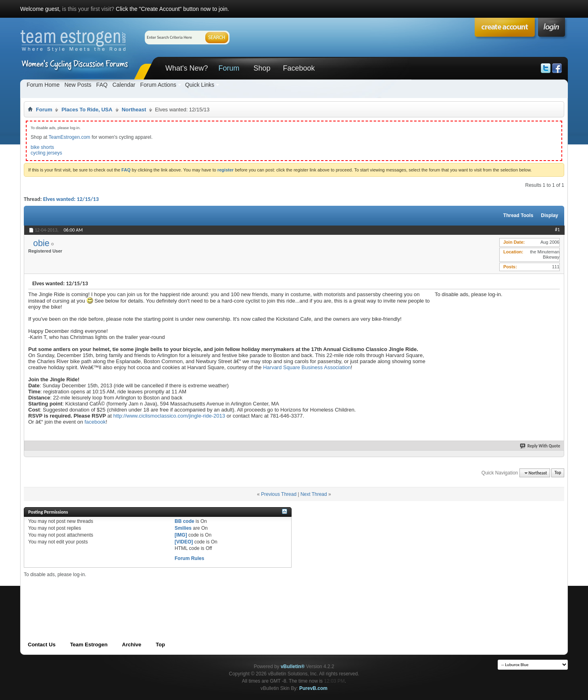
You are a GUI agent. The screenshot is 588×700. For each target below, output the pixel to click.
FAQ (102, 85)
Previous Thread (279, 494)
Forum (229, 68)
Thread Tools (518, 215)
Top (558, 473)
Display (549, 215)
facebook (95, 422)
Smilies (183, 528)
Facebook (299, 68)
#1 (557, 230)
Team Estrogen (89, 645)
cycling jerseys (46, 153)
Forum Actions (158, 85)
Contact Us (42, 645)
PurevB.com (313, 688)
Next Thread (314, 494)
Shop (262, 68)
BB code (185, 521)
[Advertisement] (495, 348)
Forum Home (43, 85)
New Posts (78, 85)
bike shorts (42, 147)
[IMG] (181, 535)
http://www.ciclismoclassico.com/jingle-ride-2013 (170, 416)
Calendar (124, 85)
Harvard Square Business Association (307, 367)
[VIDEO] (184, 542)
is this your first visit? (88, 9)
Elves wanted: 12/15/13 (71, 199)
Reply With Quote (540, 446)
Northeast (134, 110)
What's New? (187, 68)
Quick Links (200, 85)
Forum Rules (189, 558)
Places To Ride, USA (87, 110)
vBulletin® (293, 667)
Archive (132, 645)
